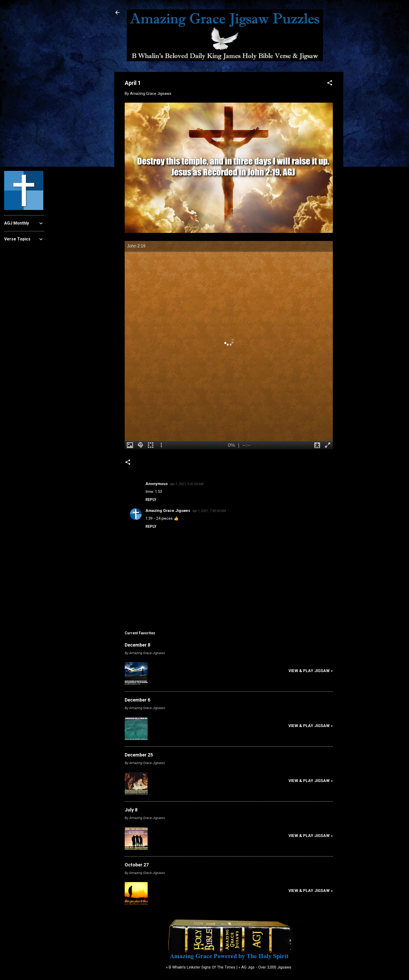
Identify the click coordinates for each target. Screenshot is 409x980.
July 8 (131, 810)
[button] (330, 84)
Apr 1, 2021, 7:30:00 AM (209, 511)
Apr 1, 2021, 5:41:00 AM (187, 484)
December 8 (137, 645)
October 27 (137, 865)
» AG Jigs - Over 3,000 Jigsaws (265, 967)
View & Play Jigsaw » (311, 671)
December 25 (139, 755)
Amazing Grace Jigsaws (168, 511)
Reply (151, 500)
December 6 (137, 700)
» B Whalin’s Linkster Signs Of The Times (201, 967)
